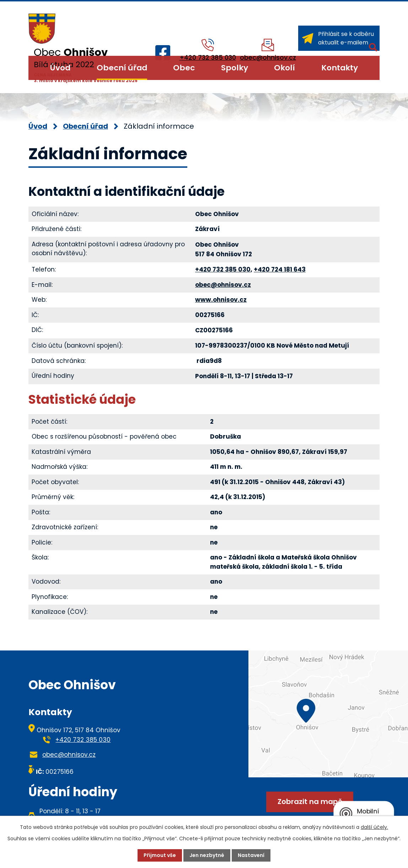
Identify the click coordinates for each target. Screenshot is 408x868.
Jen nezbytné (207, 855)
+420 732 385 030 (223, 269)
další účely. (374, 827)
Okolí (284, 68)
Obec (184, 68)
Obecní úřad (122, 68)
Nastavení (251, 855)
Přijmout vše (160, 855)
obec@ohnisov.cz (223, 285)
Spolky (235, 68)
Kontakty (340, 68)
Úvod (60, 68)
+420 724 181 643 (280, 269)
